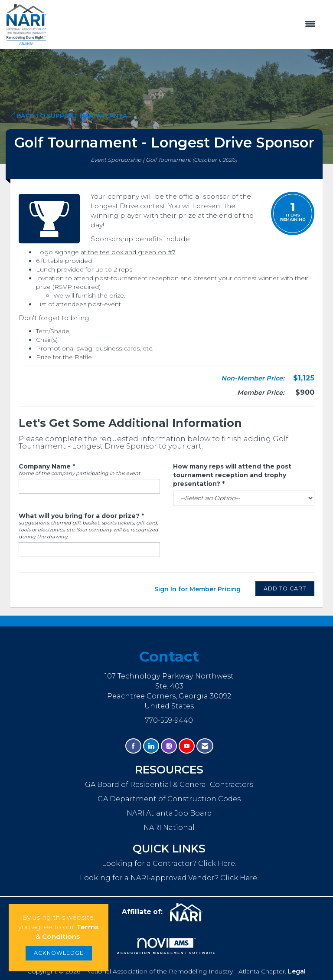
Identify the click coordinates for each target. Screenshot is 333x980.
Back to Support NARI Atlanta (69, 116)
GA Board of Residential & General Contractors (169, 784)
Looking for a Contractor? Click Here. (169, 863)
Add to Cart (285, 588)
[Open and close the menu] (185, 24)
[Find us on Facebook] (133, 746)
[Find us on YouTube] (187, 746)
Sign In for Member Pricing (198, 589)
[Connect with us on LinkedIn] (151, 746)
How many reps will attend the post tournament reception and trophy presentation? (232, 475)
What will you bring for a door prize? (79, 516)
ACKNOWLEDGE (59, 953)
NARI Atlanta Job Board (169, 813)
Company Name (45, 466)
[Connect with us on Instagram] (169, 746)
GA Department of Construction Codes (169, 799)
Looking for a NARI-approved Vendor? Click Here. (169, 878)
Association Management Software (166, 946)
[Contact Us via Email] (205, 746)
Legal (297, 971)
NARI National (169, 827)
